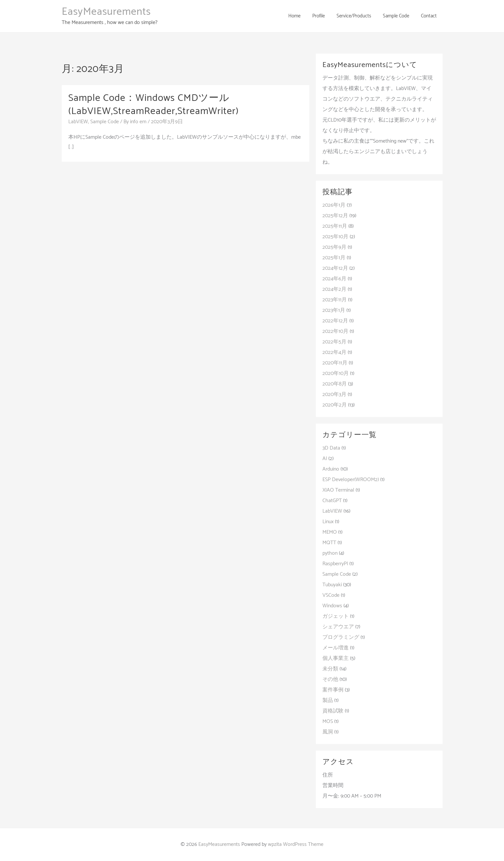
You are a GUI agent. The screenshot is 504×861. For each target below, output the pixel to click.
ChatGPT (332, 501)
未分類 (330, 669)
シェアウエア (338, 627)
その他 (330, 679)
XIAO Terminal (338, 490)
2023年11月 (335, 300)
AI (325, 459)
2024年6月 (334, 279)
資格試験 (333, 711)
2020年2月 (335, 405)
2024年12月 (335, 268)
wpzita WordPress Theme (296, 844)
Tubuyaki (332, 585)
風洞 (328, 732)
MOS (328, 721)
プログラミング (341, 637)
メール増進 (336, 648)
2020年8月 (335, 384)
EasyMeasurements (106, 12)
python (330, 553)
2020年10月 (336, 373)
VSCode (331, 595)
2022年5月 (334, 342)
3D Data (331, 448)
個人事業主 (336, 658)
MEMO (330, 532)
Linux (328, 522)
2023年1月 (334, 310)
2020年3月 (334, 395)
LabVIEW (78, 121)
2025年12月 (335, 216)
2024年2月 (334, 289)
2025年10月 (335, 237)
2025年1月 (334, 258)
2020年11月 (335, 363)
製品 (328, 700)
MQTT (329, 543)
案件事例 (333, 690)
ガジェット (336, 616)
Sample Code (105, 121)
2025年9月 (334, 247)
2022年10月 (335, 331)
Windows (332, 606)
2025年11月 (335, 226)
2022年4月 (334, 352)
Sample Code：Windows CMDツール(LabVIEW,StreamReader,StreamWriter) (154, 105)
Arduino (331, 469)
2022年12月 (335, 321)
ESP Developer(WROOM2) (351, 480)
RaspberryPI (335, 564)
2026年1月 (334, 205)
